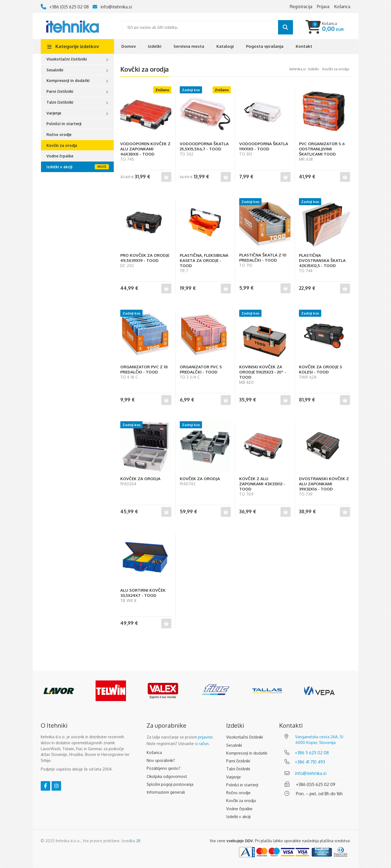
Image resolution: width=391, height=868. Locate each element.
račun (204, 744)
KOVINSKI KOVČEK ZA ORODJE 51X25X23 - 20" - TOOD (263, 372)
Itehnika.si (298, 69)
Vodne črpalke (60, 156)
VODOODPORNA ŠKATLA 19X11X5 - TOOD (264, 146)
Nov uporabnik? (161, 760)
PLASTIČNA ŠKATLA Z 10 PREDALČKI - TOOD (263, 258)
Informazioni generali (166, 792)
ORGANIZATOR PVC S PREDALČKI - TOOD (201, 369)
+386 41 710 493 (310, 762)
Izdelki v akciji (59, 167)
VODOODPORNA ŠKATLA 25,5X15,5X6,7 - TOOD (204, 146)
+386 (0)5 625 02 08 (69, 7)
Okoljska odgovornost (167, 776)
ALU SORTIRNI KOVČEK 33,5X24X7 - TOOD (143, 593)
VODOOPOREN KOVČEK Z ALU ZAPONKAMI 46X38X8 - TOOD (145, 149)
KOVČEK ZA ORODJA (140, 479)
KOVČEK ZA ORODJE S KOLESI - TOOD (321, 369)
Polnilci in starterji (64, 124)
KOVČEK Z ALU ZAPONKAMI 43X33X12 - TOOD (262, 484)
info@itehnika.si (116, 7)
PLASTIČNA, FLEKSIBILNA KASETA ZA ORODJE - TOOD (204, 260)
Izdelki (155, 46)
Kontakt (304, 46)
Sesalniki (55, 70)
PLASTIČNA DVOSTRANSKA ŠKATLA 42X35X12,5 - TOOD (322, 260)
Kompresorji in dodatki (68, 80)
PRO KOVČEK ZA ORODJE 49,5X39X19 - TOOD (145, 258)
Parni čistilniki (60, 91)
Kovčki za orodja (62, 145)
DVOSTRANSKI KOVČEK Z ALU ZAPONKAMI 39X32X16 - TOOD (324, 484)
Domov (129, 46)
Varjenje (54, 113)
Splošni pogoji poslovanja (170, 784)
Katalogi (225, 46)
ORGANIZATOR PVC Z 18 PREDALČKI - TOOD (144, 369)
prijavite (205, 737)
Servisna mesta (189, 46)
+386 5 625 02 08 (312, 753)
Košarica (154, 753)
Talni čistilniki (60, 102)
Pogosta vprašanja (265, 46)
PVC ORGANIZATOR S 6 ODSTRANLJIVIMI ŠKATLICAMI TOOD (322, 149)
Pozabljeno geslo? (163, 768)
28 (138, 841)
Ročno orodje (59, 134)
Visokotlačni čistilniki (67, 59)
